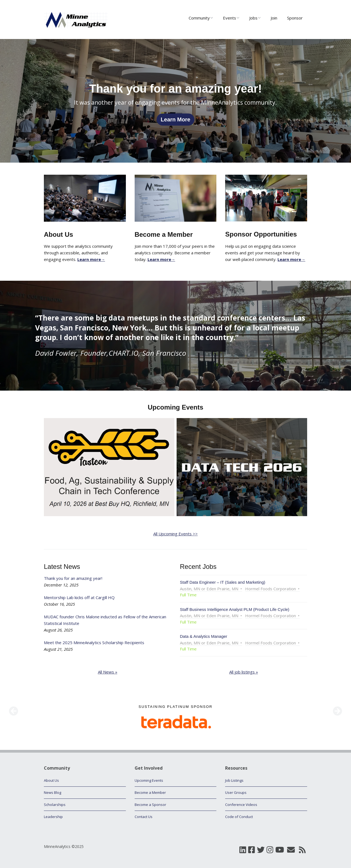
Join (274, 18)
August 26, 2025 (58, 630)
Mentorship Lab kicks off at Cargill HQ (79, 597)
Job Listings (234, 780)
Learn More (175, 119)
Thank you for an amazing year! (73, 578)
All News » (108, 672)
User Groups (236, 792)
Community (199, 18)
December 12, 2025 (61, 585)
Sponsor (295, 18)
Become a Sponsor (150, 805)
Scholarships (55, 805)
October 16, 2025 (59, 604)
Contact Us (144, 817)
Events (230, 18)
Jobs (253, 18)
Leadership (53, 817)
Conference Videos (241, 805)
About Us (51, 780)
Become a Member (150, 792)
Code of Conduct (239, 817)
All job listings (242, 672)
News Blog (53, 792)
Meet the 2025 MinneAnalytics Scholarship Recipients (94, 642)
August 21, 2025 (58, 649)
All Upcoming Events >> (175, 534)
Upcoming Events (149, 780)
